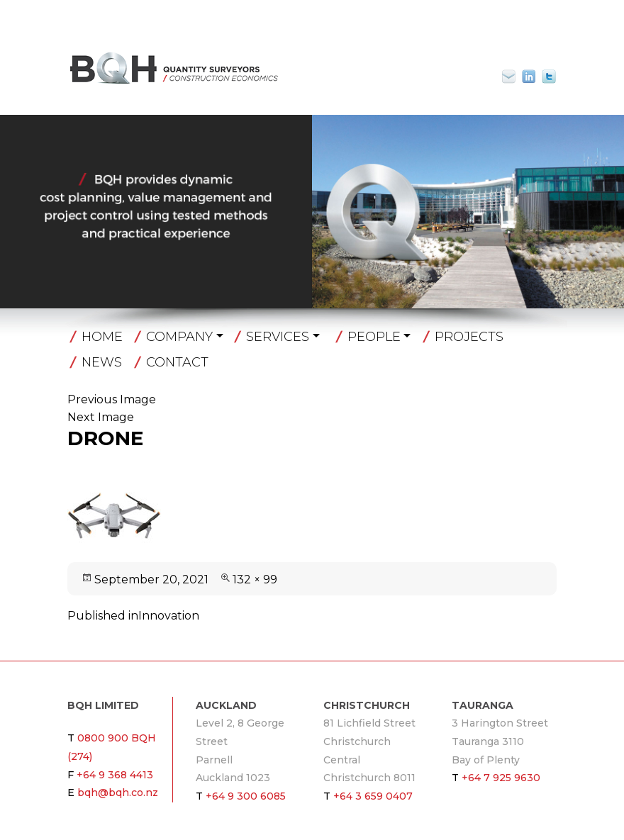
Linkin (529, 77)
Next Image (101, 417)
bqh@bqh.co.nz (515, 77)
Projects (469, 337)
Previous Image (112, 399)
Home (102, 337)
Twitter (549, 77)
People (374, 337)
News (102, 362)
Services (278, 337)
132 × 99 (255, 579)
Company (179, 337)
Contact (177, 362)
